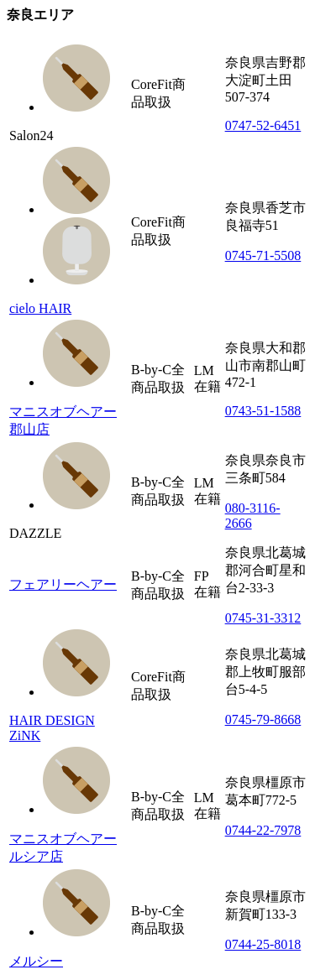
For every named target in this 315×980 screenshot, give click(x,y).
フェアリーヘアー (63, 584)
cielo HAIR (40, 308)
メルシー (36, 961)
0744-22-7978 (263, 830)
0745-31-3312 (263, 618)
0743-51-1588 (263, 411)
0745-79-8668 (263, 719)
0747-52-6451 (263, 125)
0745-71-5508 (263, 255)
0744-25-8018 (263, 944)
